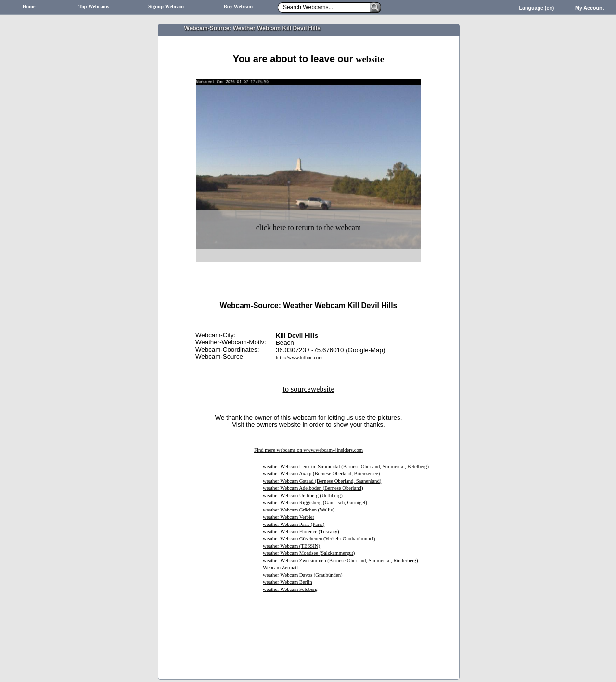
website (370, 59)
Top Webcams (94, 7)
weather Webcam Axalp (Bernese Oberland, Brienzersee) (321, 474)
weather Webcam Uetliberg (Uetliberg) (303, 495)
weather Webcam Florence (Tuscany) (301, 531)
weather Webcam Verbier (289, 517)
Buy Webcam (238, 7)
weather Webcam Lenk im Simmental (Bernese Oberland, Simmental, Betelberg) (346, 466)
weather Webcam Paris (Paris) (294, 524)
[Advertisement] (308, 76)
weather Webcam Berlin (288, 582)
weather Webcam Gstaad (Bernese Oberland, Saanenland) (322, 481)
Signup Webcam (166, 7)
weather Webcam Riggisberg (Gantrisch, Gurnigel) (315, 503)
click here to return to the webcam (309, 228)
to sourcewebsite (308, 389)
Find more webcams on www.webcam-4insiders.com (308, 450)
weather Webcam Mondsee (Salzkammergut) (309, 553)
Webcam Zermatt (280, 568)
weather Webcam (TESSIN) (291, 546)
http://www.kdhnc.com (299, 358)
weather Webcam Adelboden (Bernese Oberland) (313, 488)
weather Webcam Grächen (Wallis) (299, 510)
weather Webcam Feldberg (290, 589)
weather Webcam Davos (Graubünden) (303, 575)
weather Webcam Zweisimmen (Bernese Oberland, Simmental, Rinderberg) (340, 560)
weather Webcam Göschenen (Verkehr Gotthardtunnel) (319, 539)
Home (29, 7)
